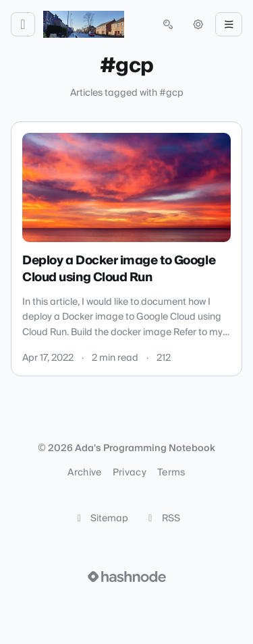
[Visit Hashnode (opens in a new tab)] (127, 577)
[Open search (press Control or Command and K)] (168, 24)
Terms (171, 473)
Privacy (130, 473)
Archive (84, 473)
